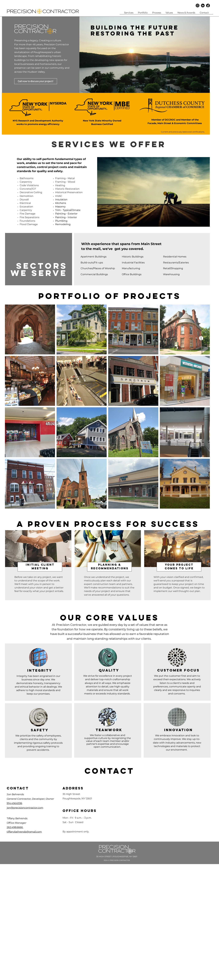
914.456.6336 (14, 803)
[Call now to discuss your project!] (36, 81)
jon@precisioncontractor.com (25, 808)
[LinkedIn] (203, 6)
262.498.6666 (15, 827)
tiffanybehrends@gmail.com (24, 832)
